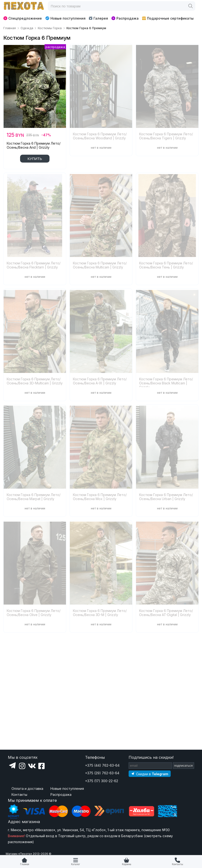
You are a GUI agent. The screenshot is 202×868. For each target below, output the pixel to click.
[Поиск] (191, 6)
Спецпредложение (23, 18)
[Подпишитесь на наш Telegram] (150, 774)
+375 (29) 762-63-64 (102, 773)
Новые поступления (65, 18)
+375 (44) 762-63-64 (102, 765)
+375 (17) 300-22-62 (102, 781)
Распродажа (125, 18)
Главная (25, 864)
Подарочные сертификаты (168, 18)
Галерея (98, 18)
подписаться (184, 766)
